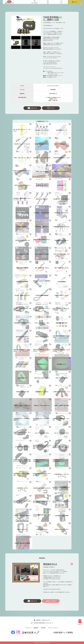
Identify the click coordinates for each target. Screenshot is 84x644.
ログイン (75, 2)
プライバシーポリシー (53, 628)
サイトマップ (28, 628)
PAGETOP (80, 622)
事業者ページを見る (51, 601)
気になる (51, 108)
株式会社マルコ (50, 564)
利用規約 (43, 628)
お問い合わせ (32, 108)
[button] (11, 48)
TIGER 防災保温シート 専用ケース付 (53, 18)
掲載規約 (36, 628)
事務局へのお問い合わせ (42, 620)
